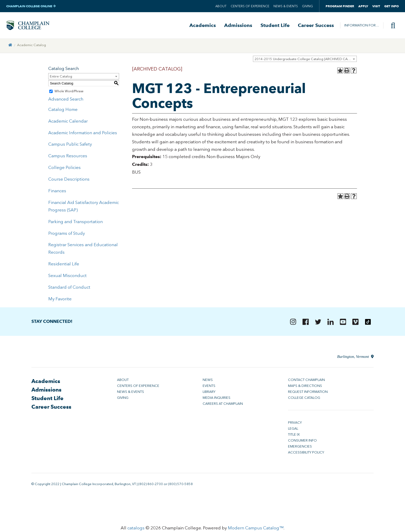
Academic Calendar (68, 122)
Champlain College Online (31, 6)
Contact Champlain (306, 381)
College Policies (64, 169)
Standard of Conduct (69, 289)
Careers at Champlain (223, 405)
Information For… (362, 26)
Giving (307, 6)
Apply (363, 6)
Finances (57, 192)
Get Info (392, 6)
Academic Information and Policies (83, 134)
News (208, 381)
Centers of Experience (250, 6)
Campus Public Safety (70, 146)
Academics (203, 26)
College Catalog (304, 399)
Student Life (275, 26)
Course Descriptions (69, 181)
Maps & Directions (305, 387)
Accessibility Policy (306, 454)
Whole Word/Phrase (69, 93)
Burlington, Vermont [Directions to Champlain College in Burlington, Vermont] (355, 358)
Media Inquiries (217, 399)
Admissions (238, 26)
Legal (293, 430)
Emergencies (300, 448)
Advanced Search (66, 101)
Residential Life (64, 265)
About (221, 6)
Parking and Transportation (75, 223)
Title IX (294, 436)
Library (209, 393)
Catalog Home (63, 111)
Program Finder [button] (340, 6)
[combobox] (305, 60)
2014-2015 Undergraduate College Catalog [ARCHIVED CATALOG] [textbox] (306, 61)
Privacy (295, 424)
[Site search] (391, 26)
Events (209, 387)
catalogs (136, 529)
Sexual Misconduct (67, 277)
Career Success (316, 26)
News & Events (286, 6)
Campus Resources (68, 157)
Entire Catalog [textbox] (61, 78)
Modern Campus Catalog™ (256, 529)
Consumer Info (302, 442)
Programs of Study (67, 235)
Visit (376, 6)
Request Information (308, 393)
